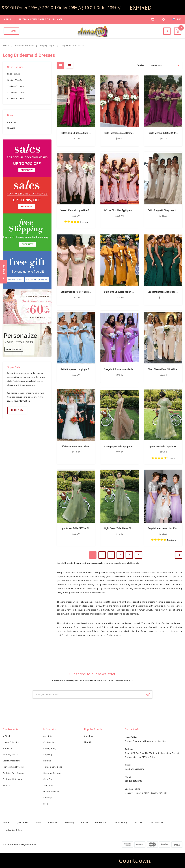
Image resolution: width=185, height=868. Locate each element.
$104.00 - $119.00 (15, 86)
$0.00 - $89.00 (14, 74)
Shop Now (17, 410)
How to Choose (156, 822)
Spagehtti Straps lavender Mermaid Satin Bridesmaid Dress (135, 369)
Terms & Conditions (53, 767)
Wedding (69, 822)
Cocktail (138, 822)
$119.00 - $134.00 (15, 92)
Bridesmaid (101, 822)
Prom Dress (8, 748)
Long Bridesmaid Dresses (73, 45)
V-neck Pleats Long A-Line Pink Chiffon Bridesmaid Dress (90, 210)
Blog (45, 804)
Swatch (6, 785)
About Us (48, 736)
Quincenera (22, 822)
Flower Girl (53, 822)
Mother (6, 822)
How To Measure (51, 791)
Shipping (48, 754)
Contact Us (49, 742)
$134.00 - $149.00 (15, 99)
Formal (84, 822)
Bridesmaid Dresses (24, 45)
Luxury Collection (11, 742)
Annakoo (12, 122)
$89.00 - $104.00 (15, 80)
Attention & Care (14, 830)
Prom (38, 822)
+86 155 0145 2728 (133, 781)
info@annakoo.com (134, 769)
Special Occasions (11, 761)
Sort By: (141, 65)
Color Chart (49, 779)
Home (6, 45)
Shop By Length (47, 45)
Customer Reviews (52, 773)
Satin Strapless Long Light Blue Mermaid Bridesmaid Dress (91, 369)
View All (11, 128)
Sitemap (47, 798)
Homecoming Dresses (13, 767)
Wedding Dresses (11, 754)
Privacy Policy (50, 748)
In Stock (7, 736)
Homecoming (120, 822)
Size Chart (48, 785)
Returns (47, 761)
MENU (14, 31)
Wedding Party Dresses (13, 773)
